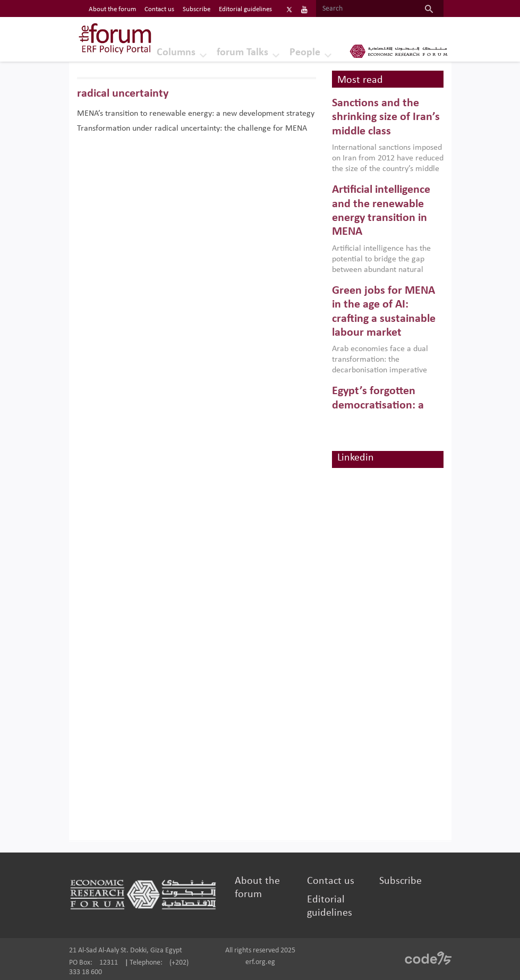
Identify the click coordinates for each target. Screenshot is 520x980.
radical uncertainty (123, 94)
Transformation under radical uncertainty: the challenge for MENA (192, 129)
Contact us (331, 881)
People (305, 53)
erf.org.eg (260, 962)
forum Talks (242, 53)
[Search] (365, 9)
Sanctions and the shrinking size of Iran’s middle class (386, 117)
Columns (176, 53)
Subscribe (400, 881)
